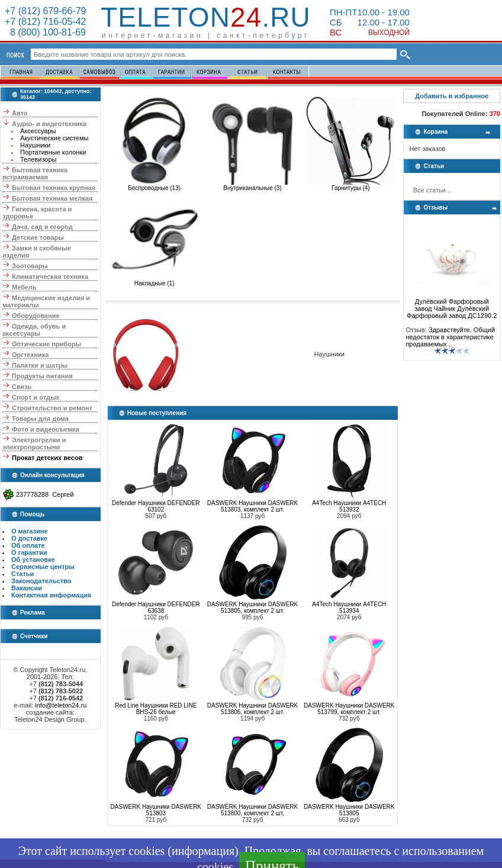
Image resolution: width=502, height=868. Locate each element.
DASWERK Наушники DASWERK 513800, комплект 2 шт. (252, 810)
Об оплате (28, 545)
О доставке (29, 538)
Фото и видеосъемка (46, 429)
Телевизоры (38, 159)
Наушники (35, 145)
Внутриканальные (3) (253, 185)
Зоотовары (30, 266)
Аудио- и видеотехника (49, 124)
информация (203, 851)
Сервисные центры (43, 567)
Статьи (22, 574)
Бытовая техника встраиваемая (35, 173)
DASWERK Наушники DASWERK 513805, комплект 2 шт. (252, 607)
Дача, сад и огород (42, 227)
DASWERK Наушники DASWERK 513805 (349, 810)
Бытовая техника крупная (54, 188)
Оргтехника (30, 355)
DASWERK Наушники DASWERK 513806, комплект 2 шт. (252, 709)
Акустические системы (54, 138)
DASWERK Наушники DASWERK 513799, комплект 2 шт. (349, 709)
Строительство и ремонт (52, 408)
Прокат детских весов (47, 458)
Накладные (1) (155, 281)
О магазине (30, 531)
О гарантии (29, 552)
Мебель (24, 287)
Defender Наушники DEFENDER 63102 (156, 506)
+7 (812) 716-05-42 (45, 22)
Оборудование (36, 316)
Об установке (33, 560)
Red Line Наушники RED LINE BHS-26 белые (156, 709)
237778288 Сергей (45, 494)
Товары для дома (40, 419)
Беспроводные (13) (155, 185)
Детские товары (38, 237)
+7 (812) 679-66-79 (45, 11)
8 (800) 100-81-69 (45, 32)
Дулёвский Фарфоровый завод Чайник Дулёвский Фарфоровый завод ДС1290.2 (452, 306)
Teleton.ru (206, 17)
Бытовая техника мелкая (52, 198)
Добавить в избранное (452, 96)
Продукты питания (42, 376)
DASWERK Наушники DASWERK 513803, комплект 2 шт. (252, 506)
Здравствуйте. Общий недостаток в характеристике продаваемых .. (450, 337)
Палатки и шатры (40, 365)
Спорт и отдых (36, 397)
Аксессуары (38, 131)
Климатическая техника (50, 277)
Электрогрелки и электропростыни (34, 443)
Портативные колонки (53, 152)
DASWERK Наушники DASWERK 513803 (156, 810)
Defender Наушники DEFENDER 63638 (156, 607)
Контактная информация (51, 595)
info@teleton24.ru (61, 705)
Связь (22, 387)
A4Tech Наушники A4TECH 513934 (349, 607)
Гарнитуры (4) (350, 185)
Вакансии (27, 588)
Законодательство (41, 581)
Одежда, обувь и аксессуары (34, 330)
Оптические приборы (46, 344)
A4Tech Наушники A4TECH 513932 (349, 506)
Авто (20, 113)
